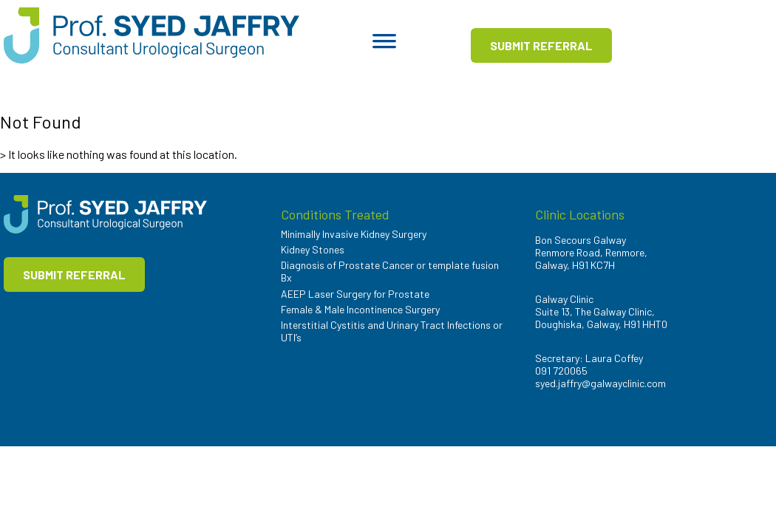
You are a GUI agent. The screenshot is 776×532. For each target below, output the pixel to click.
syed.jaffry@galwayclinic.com (600, 383)
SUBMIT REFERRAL (541, 45)
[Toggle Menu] (384, 46)
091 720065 (561, 371)
